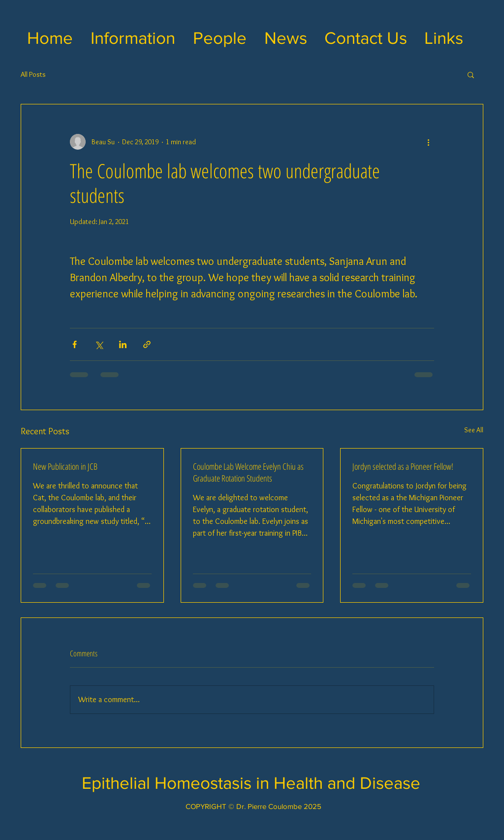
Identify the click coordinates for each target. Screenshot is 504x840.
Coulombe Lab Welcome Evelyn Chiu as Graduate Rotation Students (248, 472)
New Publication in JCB (65, 466)
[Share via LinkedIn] (123, 344)
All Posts (33, 74)
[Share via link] (147, 344)
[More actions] (428, 142)
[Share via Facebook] (75, 344)
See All (474, 430)
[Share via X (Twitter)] (99, 344)
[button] (133, 38)
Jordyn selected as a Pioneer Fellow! (403, 466)
